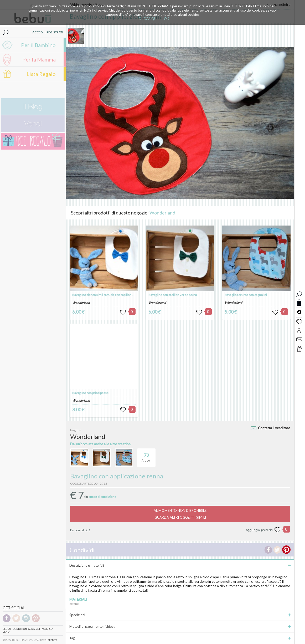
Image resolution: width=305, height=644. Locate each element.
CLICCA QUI (148, 19)
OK (166, 19)
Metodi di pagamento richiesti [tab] (180, 626)
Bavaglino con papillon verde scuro (173, 295)
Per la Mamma (39, 59)
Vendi (6, 632)
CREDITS (52, 640)
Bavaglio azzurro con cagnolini (246, 295)
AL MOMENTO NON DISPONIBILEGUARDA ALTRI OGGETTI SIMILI (180, 514)
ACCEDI (38, 32)
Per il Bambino (38, 45)
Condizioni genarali (26, 629)
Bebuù (7, 629)
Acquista (47, 629)
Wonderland (162, 213)
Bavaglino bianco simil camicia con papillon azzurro (108, 295)
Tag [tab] (180, 638)
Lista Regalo (41, 74)
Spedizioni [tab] (180, 615)
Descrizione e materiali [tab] (180, 565)
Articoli (146, 455)
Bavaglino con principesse (90, 393)
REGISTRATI (55, 32)
